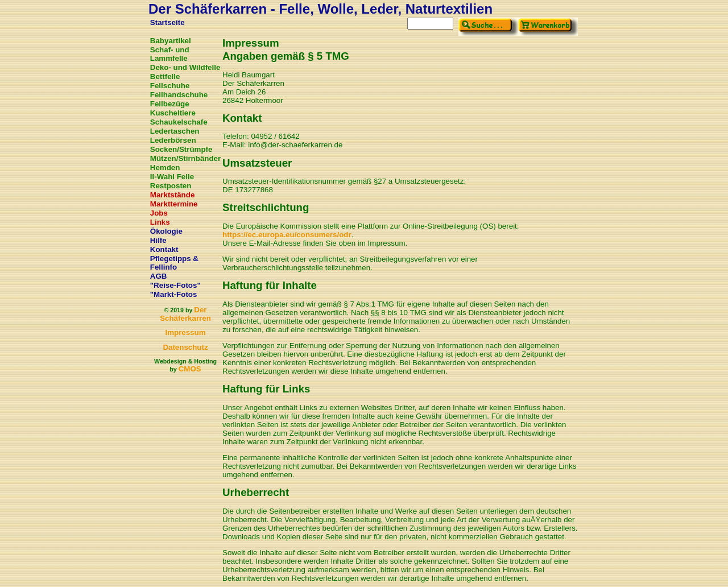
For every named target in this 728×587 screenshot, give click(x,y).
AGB (159, 276)
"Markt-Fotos (174, 294)
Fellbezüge (170, 104)
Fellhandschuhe (179, 95)
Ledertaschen (175, 131)
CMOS (190, 369)
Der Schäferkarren (185, 314)
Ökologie (166, 231)
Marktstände (173, 195)
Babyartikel (171, 41)
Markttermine (174, 204)
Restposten (171, 186)
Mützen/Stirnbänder (185, 158)
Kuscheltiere (173, 113)
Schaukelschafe (179, 122)
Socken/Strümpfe (181, 149)
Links (160, 222)
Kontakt (164, 249)
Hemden (165, 168)
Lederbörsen (173, 140)
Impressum (185, 332)
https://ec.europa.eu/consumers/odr (287, 235)
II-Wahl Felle (172, 177)
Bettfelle (165, 77)
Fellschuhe (170, 86)
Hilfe (158, 240)
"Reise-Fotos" (175, 285)
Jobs (159, 213)
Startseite (167, 22)
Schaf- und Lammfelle (170, 54)
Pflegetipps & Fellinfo (174, 263)
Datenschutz (185, 347)
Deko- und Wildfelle (185, 67)
